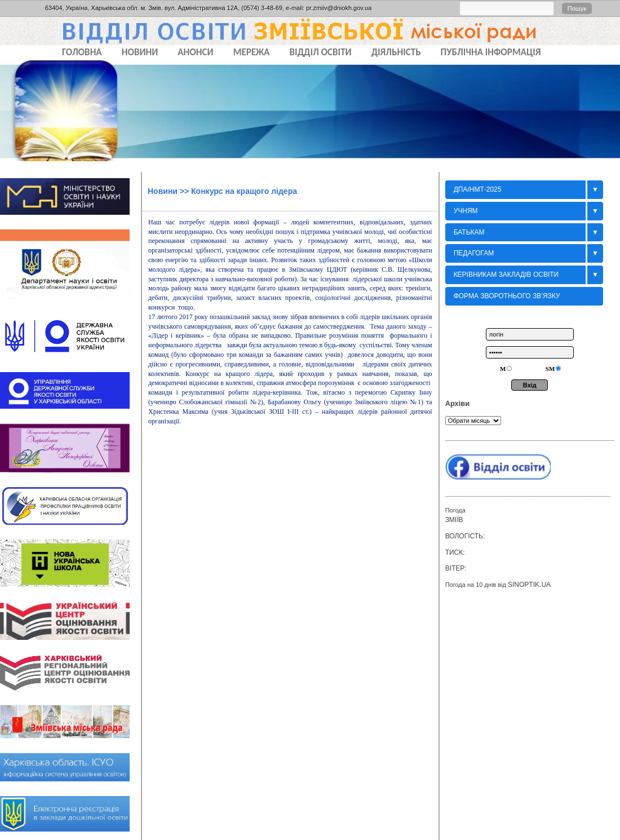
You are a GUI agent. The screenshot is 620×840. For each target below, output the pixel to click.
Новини (163, 191)
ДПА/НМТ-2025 (478, 189)
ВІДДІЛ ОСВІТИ (321, 52)
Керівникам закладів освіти (506, 275)
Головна (82, 52)
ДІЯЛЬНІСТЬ (396, 52)
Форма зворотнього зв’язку (507, 296)
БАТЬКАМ (469, 232)
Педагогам (474, 253)
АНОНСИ (195, 52)
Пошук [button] (577, 8)
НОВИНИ (140, 52)
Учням (466, 211)
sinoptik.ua (529, 585)
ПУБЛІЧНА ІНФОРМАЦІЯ (491, 52)
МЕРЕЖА (252, 52)
